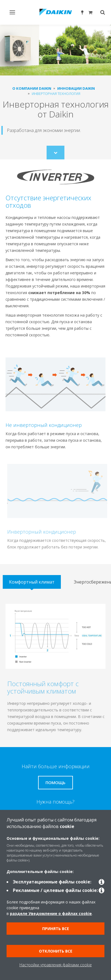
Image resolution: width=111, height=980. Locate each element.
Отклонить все (56, 951)
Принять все (56, 929)
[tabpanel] (55, 668)
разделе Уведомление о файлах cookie (51, 913)
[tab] (32, 582)
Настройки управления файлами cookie (56, 965)
